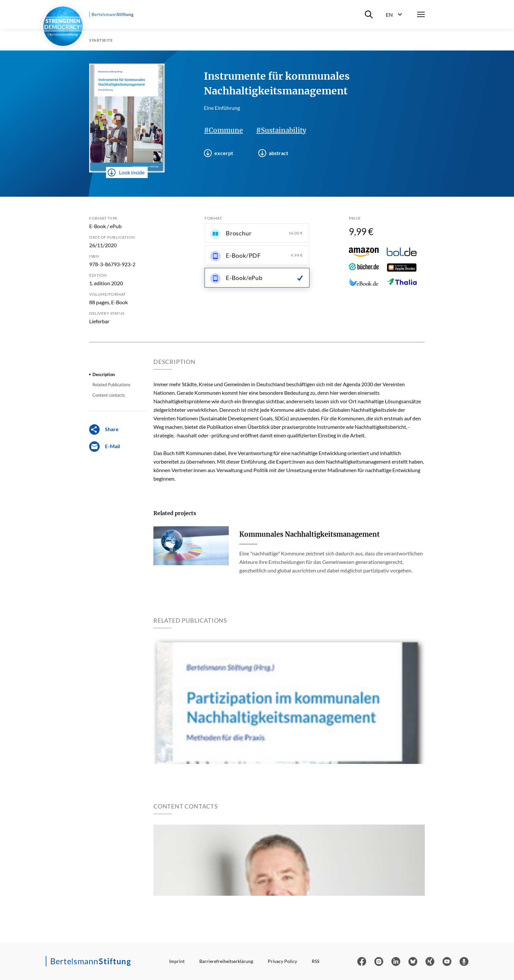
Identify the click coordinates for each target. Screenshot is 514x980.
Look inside (126, 172)
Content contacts (109, 395)
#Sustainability (281, 130)
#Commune (223, 130)
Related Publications (111, 385)
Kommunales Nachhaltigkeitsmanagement (309, 534)
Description (104, 374)
